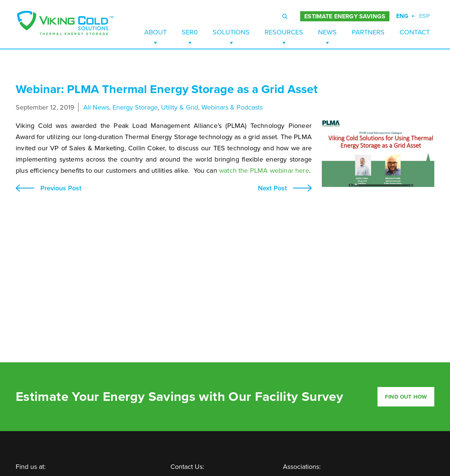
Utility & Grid (180, 107)
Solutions (231, 32)
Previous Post (61, 188)
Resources (284, 32)
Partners (368, 32)
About (155, 32)
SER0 (190, 32)
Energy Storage (135, 107)
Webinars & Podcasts (232, 107)
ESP (424, 16)
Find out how (406, 397)
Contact (415, 32)
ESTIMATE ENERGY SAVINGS (345, 16)
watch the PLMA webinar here (264, 171)
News (327, 32)
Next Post (272, 188)
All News (96, 107)
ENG (402, 16)
